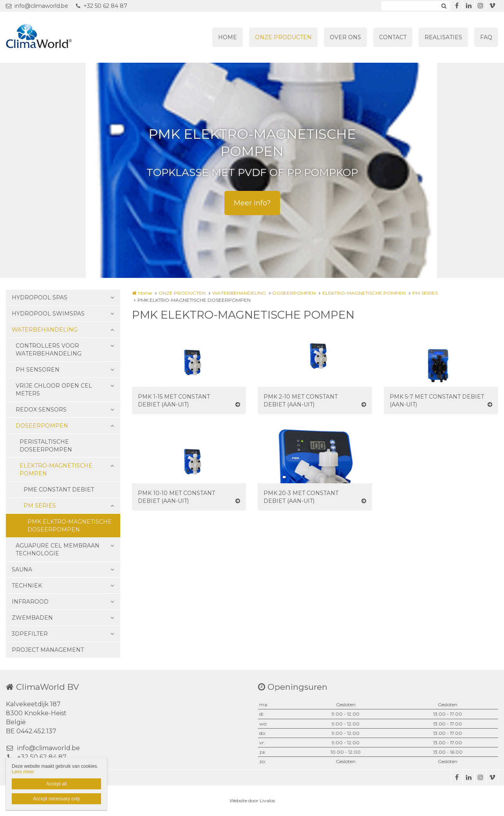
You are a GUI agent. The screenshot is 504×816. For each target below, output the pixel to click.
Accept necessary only (56, 799)
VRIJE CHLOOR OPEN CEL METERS (54, 390)
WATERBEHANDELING (45, 330)
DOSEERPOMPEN (42, 426)
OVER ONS (345, 37)
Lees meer (23, 772)
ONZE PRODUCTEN (283, 37)
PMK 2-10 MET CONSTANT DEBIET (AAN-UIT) (301, 401)
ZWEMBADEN (32, 618)
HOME (228, 37)
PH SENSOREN (38, 370)
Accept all (56, 784)
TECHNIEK (27, 586)
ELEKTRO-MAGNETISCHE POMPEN (56, 470)
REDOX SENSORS (41, 410)
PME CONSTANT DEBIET (59, 490)
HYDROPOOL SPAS (40, 297)
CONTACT (393, 37)
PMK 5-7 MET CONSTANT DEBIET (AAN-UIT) (437, 401)
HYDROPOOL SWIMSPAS (48, 314)
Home (145, 293)
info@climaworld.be (37, 6)
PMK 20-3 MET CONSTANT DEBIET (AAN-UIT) (301, 497)
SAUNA (22, 569)
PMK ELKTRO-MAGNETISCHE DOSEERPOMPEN (70, 526)
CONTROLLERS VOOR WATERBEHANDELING (49, 350)
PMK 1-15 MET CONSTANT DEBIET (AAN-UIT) (174, 401)
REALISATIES (443, 37)
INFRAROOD (30, 602)
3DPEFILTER (30, 634)
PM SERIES (40, 506)
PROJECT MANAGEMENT (48, 650)
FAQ (486, 37)
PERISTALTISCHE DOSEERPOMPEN (46, 446)
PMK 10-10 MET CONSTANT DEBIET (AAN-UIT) (176, 497)
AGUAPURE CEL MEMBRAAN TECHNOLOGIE (58, 549)
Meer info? (252, 203)
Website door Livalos (252, 801)
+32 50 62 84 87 (102, 6)
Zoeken (444, 6)
